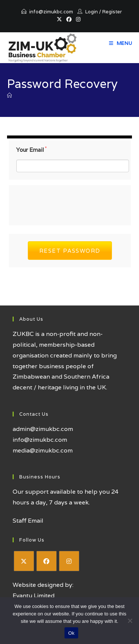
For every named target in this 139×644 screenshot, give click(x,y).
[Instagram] (69, 561)
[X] (24, 561)
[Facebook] (47, 561)
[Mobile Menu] (121, 43)
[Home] (9, 96)
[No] (130, 621)
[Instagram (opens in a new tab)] (78, 19)
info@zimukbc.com (51, 12)
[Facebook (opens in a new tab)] (69, 19)
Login (92, 12)
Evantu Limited (34, 596)
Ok (71, 633)
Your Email (32, 150)
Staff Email (28, 521)
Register (112, 12)
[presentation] (73, 203)
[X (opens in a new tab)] (60, 19)
